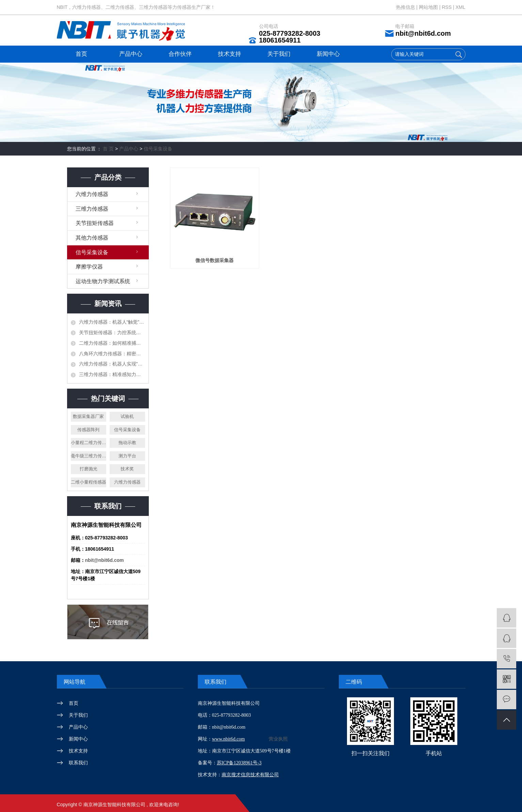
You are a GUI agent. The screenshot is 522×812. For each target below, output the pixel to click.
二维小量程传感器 (89, 482)
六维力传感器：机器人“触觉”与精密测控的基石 (112, 322)
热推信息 (406, 7)
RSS (447, 7)
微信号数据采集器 (215, 260)
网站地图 (429, 7)
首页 (81, 54)
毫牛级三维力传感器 (89, 456)
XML (461, 7)
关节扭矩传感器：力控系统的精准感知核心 (112, 332)
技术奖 (127, 469)
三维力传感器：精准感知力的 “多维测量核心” (112, 374)
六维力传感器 (92, 194)
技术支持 (230, 54)
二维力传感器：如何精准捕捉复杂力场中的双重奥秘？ (112, 343)
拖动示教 (127, 443)
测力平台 (127, 456)
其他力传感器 (92, 238)
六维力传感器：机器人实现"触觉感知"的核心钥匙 (112, 364)
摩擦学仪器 (89, 267)
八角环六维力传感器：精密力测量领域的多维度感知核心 (112, 354)
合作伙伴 (180, 54)
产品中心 (131, 54)
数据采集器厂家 (88, 416)
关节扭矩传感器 (95, 223)
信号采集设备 (158, 149)
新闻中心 (328, 54)
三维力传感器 (92, 209)
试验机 (127, 416)
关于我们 (279, 54)
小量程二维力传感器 (89, 443)
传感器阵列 (88, 430)
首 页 (108, 149)
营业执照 (278, 739)
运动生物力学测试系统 (103, 281)
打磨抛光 (89, 469)
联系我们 (78, 763)
